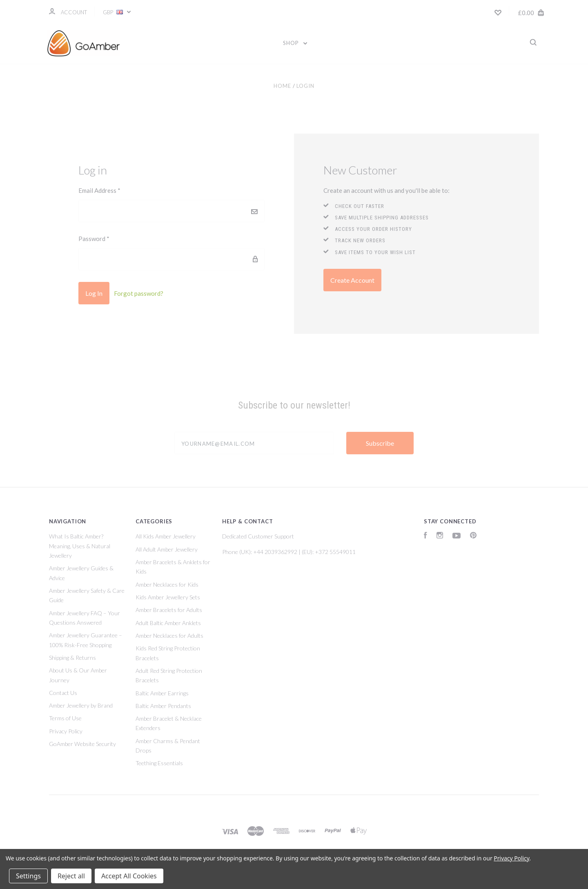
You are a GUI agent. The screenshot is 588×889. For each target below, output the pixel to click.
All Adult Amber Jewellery (167, 549)
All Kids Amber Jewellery (166, 536)
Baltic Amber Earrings (162, 693)
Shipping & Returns (72, 658)
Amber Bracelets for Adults (169, 610)
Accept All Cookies (129, 876)
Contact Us (63, 693)
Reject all (71, 876)
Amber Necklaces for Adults (169, 635)
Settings (28, 876)
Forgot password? (139, 293)
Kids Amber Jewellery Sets (168, 597)
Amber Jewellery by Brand (81, 705)
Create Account (352, 280)
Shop (295, 43)
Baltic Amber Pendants (163, 706)
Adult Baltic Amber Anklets (168, 623)
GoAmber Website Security (82, 744)
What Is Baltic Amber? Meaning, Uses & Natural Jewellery (80, 546)
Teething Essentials (159, 763)
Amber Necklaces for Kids (167, 584)
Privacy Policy (66, 731)
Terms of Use (65, 718)
